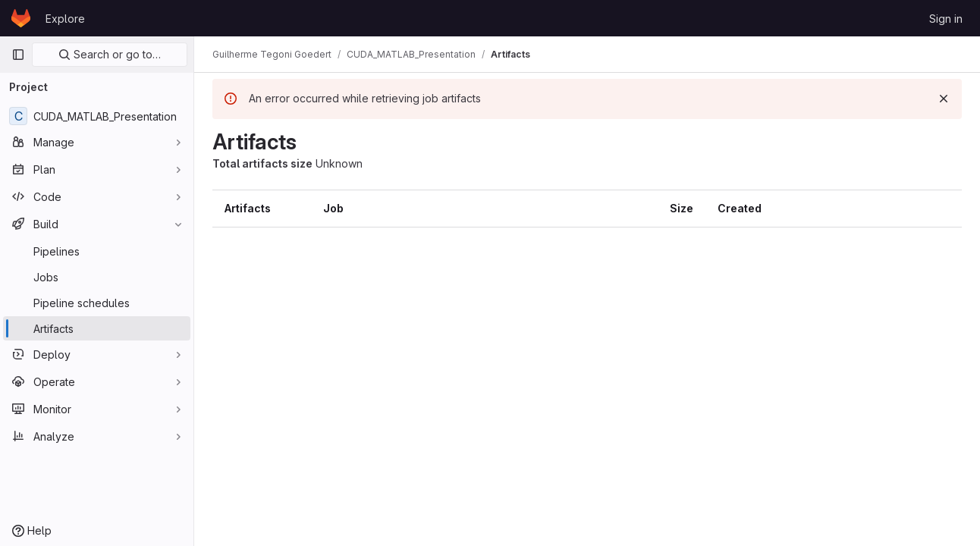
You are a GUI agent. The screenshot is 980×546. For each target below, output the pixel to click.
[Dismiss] (944, 99)
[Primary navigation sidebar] (18, 55)
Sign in (946, 19)
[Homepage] (21, 18)
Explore (65, 19)
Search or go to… (110, 54)
